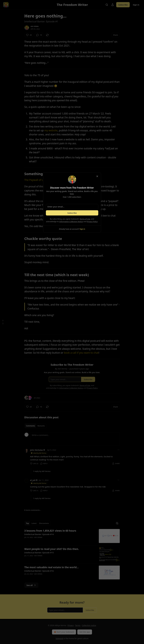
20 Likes (37, 398)
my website (51, 130)
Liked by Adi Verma (39, 453)
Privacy (71, 625)
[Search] (107, 5)
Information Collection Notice (71, 222)
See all (31, 585)
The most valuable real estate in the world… (52, 567)
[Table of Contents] (3, 322)
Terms (78, 625)
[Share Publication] (113, 5)
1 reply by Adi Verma (42, 471)
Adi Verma (35, 26)
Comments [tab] (30, 426)
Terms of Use (85, 219)
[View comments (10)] (39, 35)
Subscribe (123, 5)
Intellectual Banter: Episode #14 (39, 534)
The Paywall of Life (35, 180)
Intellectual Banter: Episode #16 (39, 571)
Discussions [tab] (44, 523)
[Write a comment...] (75, 439)
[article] (72, 536)
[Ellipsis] (118, 450)
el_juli (33, 480)
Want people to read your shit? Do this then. (52, 549)
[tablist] (35, 426)
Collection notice (89, 625)
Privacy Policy (92, 222)
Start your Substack (64, 632)
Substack (59, 638)
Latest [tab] (34, 523)
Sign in (136, 5)
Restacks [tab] (41, 426)
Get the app (85, 632)
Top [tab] (27, 523)
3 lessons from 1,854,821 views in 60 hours (50, 531)
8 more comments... (33, 510)
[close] (97, 176)
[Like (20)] (29, 35)
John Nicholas (37, 450)
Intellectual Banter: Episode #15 (39, 553)
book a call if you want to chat (81, 353)
